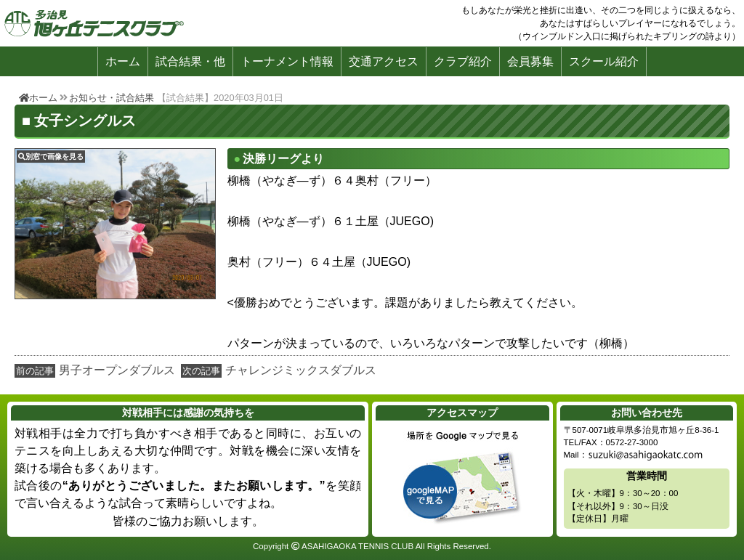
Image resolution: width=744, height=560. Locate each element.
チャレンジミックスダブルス (301, 370)
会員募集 (530, 61)
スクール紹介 (604, 61)
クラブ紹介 (463, 61)
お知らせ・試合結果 (112, 98)
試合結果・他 (190, 61)
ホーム (123, 61)
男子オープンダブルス (117, 370)
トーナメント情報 (287, 61)
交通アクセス (384, 61)
